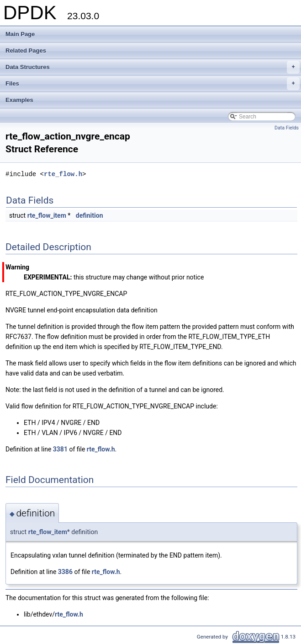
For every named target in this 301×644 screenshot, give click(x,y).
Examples (19, 100)
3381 (60, 449)
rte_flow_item (47, 215)
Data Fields (287, 128)
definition (90, 215)
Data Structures (153, 67)
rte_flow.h (63, 174)
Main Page (20, 34)
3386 (65, 572)
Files (153, 84)
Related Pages (26, 51)
